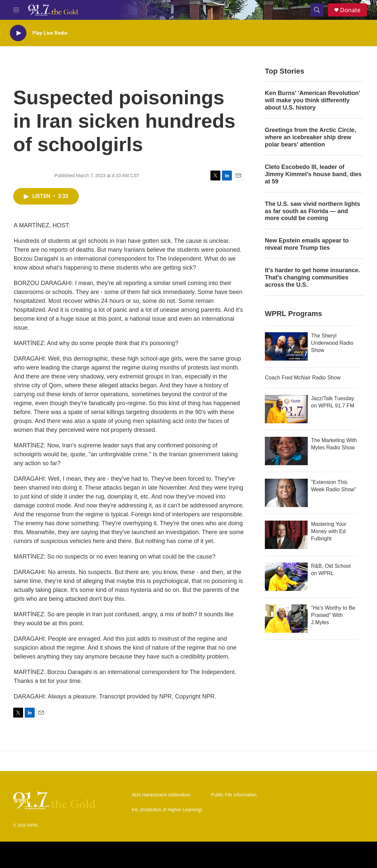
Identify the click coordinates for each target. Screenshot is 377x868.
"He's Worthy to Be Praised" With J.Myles (333, 615)
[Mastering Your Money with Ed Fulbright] (286, 535)
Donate (350, 10)
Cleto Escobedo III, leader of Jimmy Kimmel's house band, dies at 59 (313, 174)
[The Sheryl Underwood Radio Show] (286, 346)
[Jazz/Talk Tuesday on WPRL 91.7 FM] (286, 409)
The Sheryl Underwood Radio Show (332, 343)
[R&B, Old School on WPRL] (286, 577)
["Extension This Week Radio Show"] (286, 493)
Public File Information (234, 795)
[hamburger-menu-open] (16, 10)
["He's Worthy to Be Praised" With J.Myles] (286, 619)
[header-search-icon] (317, 10)
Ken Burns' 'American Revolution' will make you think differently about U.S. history (313, 100)
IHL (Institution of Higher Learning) (167, 810)
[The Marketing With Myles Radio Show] (286, 451)
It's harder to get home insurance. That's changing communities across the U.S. (312, 277)
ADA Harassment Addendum (161, 795)
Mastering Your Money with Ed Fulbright (329, 531)
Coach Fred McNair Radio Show (303, 378)
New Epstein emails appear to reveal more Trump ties (307, 244)
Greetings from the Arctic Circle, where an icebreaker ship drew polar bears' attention (310, 137)
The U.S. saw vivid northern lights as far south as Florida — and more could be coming (313, 211)
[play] (18, 33)
